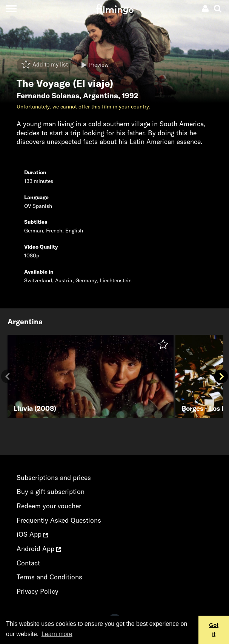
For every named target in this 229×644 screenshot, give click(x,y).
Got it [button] (214, 630)
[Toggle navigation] (11, 9)
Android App (39, 549)
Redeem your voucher (49, 506)
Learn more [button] (57, 634)
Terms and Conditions (49, 577)
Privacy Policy (38, 591)
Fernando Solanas (48, 96)
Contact (28, 563)
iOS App (32, 534)
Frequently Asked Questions (59, 520)
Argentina (101, 96)
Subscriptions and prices (54, 478)
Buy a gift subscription (51, 492)
